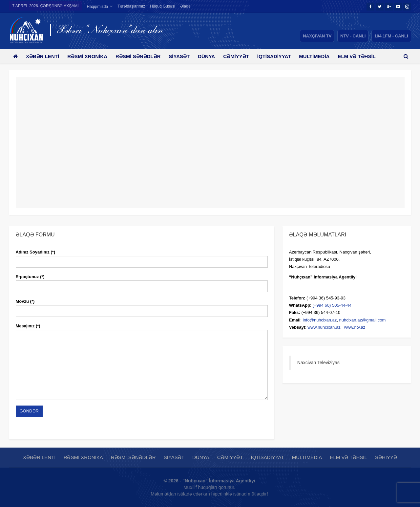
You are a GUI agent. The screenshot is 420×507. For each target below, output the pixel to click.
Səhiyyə (386, 457)
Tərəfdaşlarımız (131, 6)
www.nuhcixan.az (324, 327)
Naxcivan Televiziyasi (319, 363)
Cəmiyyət (243, 56)
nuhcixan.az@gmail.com (363, 320)
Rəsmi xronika (90, 56)
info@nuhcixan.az (320, 320)
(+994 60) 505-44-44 (332, 305)
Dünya (212, 56)
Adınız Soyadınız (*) (142, 257)
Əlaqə (185, 6)
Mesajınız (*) (142, 362)
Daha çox (361, 56)
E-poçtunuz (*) (142, 282)
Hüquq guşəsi (162, 6)
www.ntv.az (355, 327)
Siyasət (184, 56)
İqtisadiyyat (282, 56)
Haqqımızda (97, 7)
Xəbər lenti (44, 56)
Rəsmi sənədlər (142, 56)
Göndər (29, 411)
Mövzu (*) (142, 306)
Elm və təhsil (348, 457)
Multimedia (324, 56)
